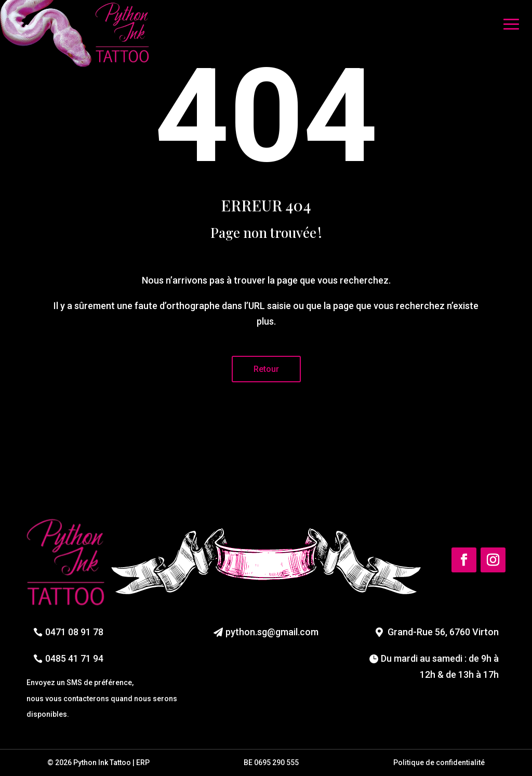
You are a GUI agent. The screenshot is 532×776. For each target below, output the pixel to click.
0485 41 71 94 (74, 658)
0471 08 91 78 (74, 632)
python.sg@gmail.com (272, 632)
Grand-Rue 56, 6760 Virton (443, 632)
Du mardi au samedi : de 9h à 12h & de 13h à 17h (440, 666)
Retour (266, 369)
